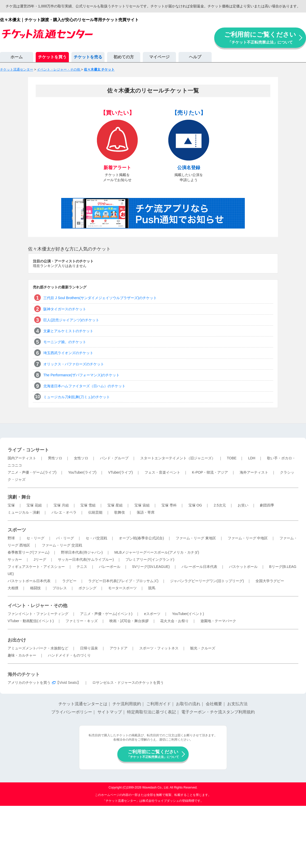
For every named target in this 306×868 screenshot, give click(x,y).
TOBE (232, 458)
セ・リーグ (35, 538)
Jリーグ (40, 559)
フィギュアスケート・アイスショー (36, 567)
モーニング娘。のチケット (65, 342)
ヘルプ (195, 57)
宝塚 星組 (115, 505)
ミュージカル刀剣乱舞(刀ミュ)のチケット (77, 397)
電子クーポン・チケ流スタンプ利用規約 (218, 712)
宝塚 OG (195, 505)
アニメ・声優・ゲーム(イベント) (106, 614)
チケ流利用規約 (127, 704)
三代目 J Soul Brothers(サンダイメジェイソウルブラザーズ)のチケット (100, 298)
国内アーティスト (22, 458)
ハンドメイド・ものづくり (69, 655)
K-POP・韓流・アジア (210, 472)
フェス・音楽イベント (162, 472)
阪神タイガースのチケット (65, 309)
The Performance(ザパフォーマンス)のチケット (81, 375)
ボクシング (87, 588)
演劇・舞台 (19, 497)
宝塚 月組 (61, 505)
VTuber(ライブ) (120, 472)
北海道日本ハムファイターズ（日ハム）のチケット (84, 386)
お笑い (243, 505)
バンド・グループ (114, 458)
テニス (82, 567)
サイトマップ (110, 712)
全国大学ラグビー (270, 581)
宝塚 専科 (169, 505)
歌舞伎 (120, 512)
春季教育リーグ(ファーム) (28, 552)
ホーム (17, 57)
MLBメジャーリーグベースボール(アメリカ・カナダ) (157, 552)
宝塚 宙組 (142, 505)
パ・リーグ (65, 538)
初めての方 (124, 57)
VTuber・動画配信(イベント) (31, 621)
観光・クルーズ (203, 648)
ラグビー (69, 581)
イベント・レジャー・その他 (37, 606)
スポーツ (17, 530)
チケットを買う (52, 57)
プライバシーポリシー (72, 712)
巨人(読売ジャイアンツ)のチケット (71, 320)
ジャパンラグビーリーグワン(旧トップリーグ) (207, 581)
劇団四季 (267, 505)
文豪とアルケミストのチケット (68, 331)
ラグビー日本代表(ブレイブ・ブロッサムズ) (123, 581)
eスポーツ (152, 614)
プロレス (60, 588)
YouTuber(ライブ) (82, 472)
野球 (11, 538)
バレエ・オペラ (64, 512)
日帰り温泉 (89, 648)
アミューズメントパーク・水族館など (38, 648)
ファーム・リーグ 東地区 (196, 538)
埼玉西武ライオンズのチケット (68, 353)
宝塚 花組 (34, 505)
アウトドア (119, 648)
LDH (252, 458)
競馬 (152, 588)
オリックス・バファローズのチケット (74, 364)
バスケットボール (243, 567)
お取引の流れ (188, 704)
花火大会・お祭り (174, 621)
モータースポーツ (122, 588)
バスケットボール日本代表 (29, 581)
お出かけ (17, 640)
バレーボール (110, 567)
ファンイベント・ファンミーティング (38, 614)
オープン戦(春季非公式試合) (141, 538)
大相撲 (13, 588)
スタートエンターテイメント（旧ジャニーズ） (178, 458)
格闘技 (35, 588)
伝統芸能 (95, 512)
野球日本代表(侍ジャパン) (82, 552)
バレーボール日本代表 (199, 567)
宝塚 (11, 505)
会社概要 (214, 704)
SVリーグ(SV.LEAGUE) (151, 567)
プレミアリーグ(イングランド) (150, 559)
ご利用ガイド (159, 704)
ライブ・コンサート (28, 450)
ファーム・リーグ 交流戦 (62, 545)
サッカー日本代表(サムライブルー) (86, 559)
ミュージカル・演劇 (24, 512)
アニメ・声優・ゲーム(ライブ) (32, 472)
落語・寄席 (146, 512)
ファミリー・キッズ (82, 621)
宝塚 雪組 (88, 505)
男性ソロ (55, 458)
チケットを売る (88, 57)
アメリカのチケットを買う (29, 683)
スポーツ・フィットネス (159, 648)
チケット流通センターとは (83, 704)
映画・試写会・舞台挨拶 (129, 621)
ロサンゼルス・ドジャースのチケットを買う (128, 683)
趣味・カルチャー (22, 655)
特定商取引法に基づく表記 (151, 712)
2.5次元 (220, 505)
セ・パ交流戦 (96, 538)
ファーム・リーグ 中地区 (248, 538)
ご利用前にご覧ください (260, 38)
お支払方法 (237, 704)
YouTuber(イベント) (188, 614)
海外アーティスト (254, 472)
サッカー (15, 559)
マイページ (159, 57)
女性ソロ (81, 458)
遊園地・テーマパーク (218, 621)
